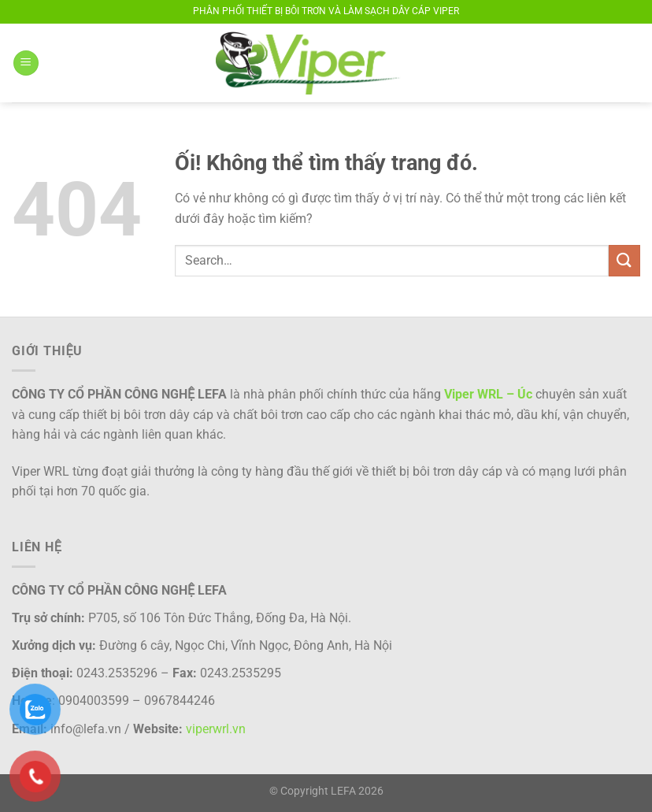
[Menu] (26, 63)
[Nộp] (624, 260)
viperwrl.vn (216, 729)
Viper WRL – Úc (488, 394)
